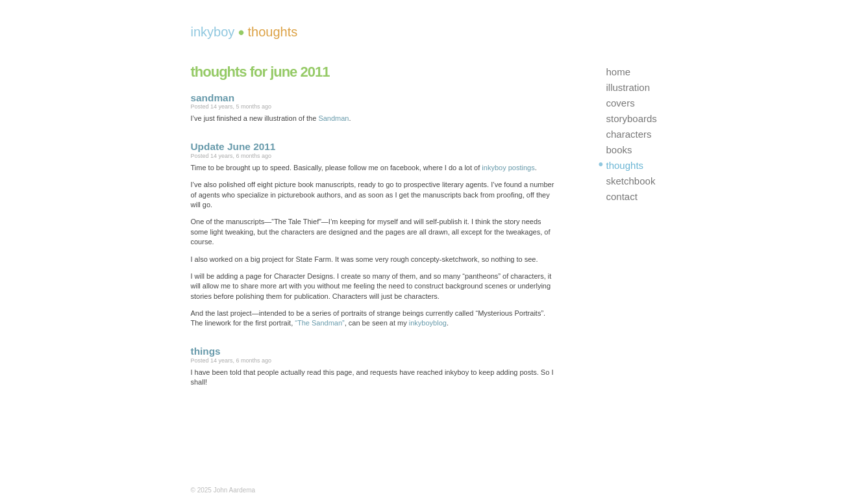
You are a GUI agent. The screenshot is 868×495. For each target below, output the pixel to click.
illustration (628, 87)
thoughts (625, 165)
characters (629, 134)
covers (621, 103)
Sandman (333, 118)
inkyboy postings (508, 168)
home (619, 72)
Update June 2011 (233, 146)
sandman (213, 98)
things (206, 351)
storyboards (632, 119)
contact (622, 197)
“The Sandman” (319, 323)
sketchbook (631, 181)
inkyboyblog (428, 323)
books (619, 150)
